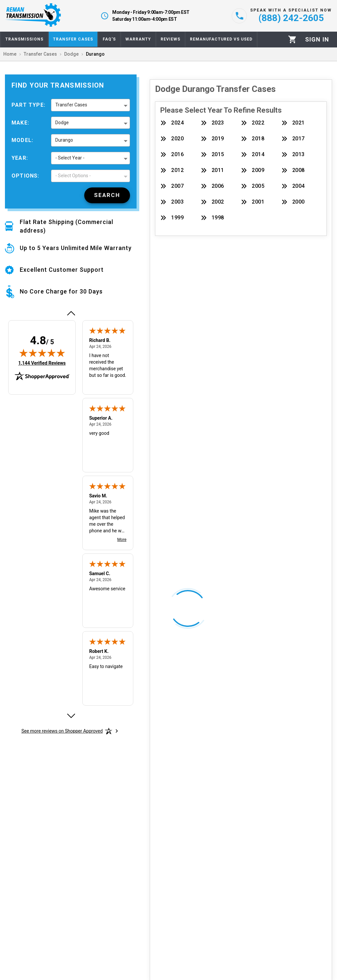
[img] (42, 353)
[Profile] (317, 40)
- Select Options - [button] (73, 176)
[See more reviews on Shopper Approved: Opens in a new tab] (62, 731)
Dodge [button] (62, 123)
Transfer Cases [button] (71, 105)
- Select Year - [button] (70, 158)
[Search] (107, 195)
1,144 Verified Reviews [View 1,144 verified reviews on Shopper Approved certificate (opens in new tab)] (42, 363)
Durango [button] (64, 140)
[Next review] (71, 716)
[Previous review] (71, 313)
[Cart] (292, 39)
